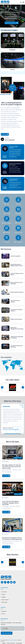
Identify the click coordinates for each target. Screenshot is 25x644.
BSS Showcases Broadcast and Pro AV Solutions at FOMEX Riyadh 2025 (12, 539)
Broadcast (12, 50)
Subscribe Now (7, 633)
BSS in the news (5, 600)
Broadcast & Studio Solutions (12, 640)
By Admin (5, 461)
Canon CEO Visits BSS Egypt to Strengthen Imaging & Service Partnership (11, 503)
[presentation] (2, 387)
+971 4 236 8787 (10, 140)
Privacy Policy (19, 643)
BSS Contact (4, 602)
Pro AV (12, 70)
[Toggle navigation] (23, 2)
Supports (4, 597)
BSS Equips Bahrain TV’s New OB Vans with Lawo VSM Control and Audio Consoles (11, 467)
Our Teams (4, 592)
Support (4, 643)
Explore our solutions (12, 23)
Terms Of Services (11, 643)
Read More (5, 134)
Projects (4, 594)
